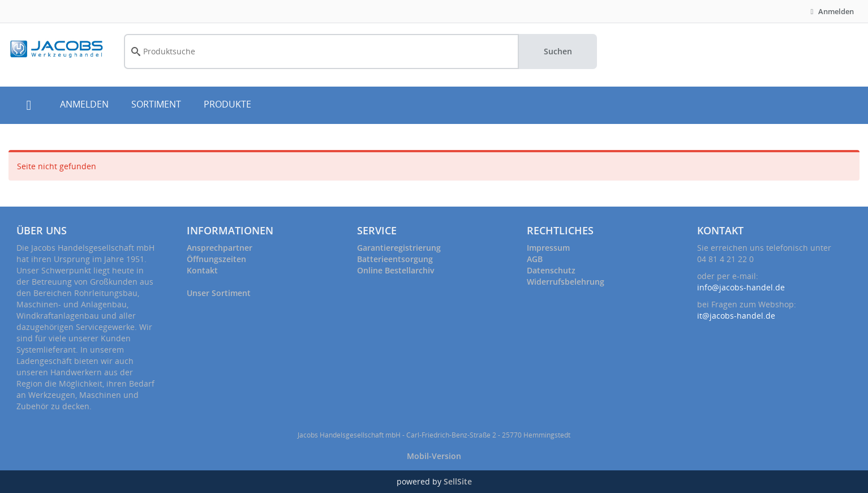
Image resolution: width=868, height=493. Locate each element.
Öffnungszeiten (216, 259)
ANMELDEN (84, 104)
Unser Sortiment (219, 293)
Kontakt (202, 270)
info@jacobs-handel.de (741, 287)
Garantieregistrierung (399, 248)
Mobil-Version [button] (434, 456)
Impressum (548, 248)
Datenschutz (551, 270)
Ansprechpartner (220, 248)
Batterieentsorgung (395, 259)
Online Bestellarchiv (396, 270)
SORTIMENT (156, 104)
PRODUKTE (227, 104)
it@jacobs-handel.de (736, 316)
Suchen (558, 51)
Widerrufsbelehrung (566, 282)
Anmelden (831, 11)
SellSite (458, 481)
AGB (535, 259)
